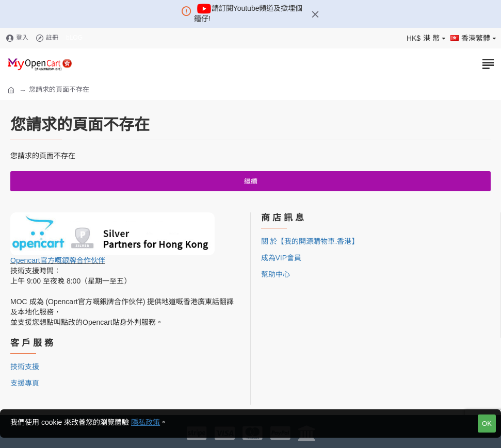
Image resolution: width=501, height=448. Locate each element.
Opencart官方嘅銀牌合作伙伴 (58, 260)
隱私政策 (146, 422)
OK (487, 424)
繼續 (251, 181)
